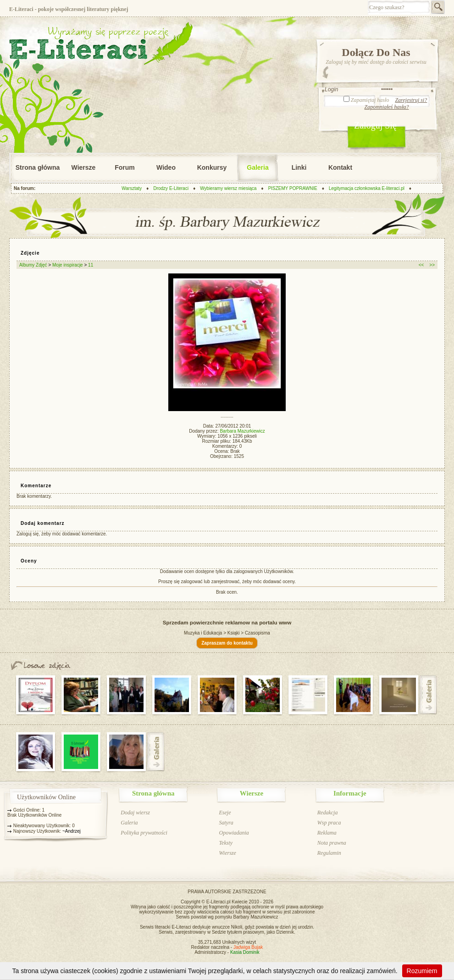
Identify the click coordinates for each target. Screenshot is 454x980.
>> (432, 265)
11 (91, 265)
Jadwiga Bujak (248, 947)
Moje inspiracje (68, 265)
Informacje (350, 793)
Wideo (166, 167)
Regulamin (329, 853)
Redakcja (328, 813)
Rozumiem (422, 971)
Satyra (226, 823)
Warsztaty (137, 188)
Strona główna (38, 167)
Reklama (327, 833)
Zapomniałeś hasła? (386, 107)
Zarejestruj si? (411, 100)
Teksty (226, 843)
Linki (299, 167)
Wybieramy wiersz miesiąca (234, 188)
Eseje (225, 813)
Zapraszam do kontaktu (227, 643)
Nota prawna (332, 843)
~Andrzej (72, 831)
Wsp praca (329, 823)
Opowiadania (234, 833)
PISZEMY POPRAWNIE (298, 188)
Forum (125, 167)
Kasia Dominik (245, 952)
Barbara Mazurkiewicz (242, 431)
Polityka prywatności (144, 833)
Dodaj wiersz (135, 813)
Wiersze (84, 167)
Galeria (257, 167)
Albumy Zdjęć (33, 265)
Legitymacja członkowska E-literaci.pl (372, 188)
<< (421, 265)
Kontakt (340, 167)
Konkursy (212, 167)
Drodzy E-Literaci (176, 188)
